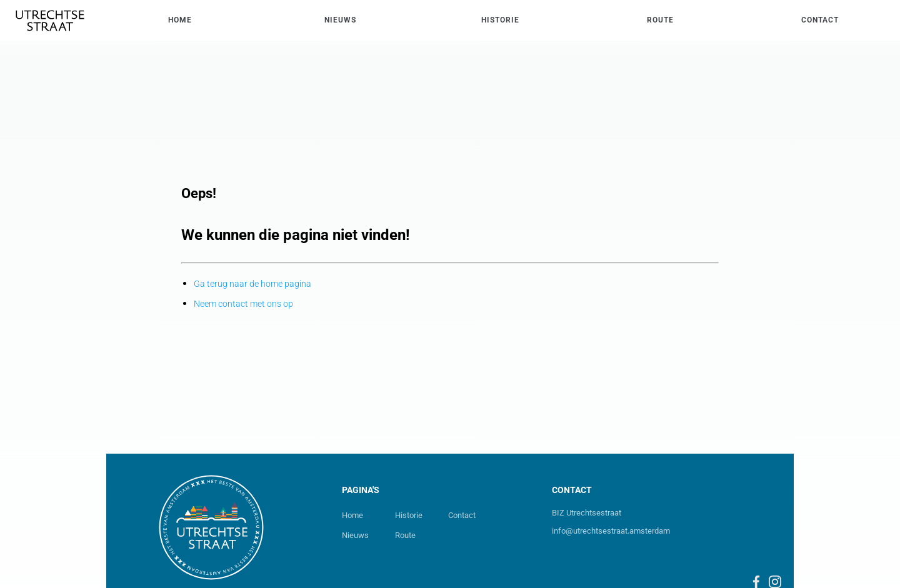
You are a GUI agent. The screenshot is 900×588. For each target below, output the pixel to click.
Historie (409, 515)
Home (352, 515)
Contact (462, 515)
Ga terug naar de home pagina (252, 284)
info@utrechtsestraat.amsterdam (611, 531)
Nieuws (355, 535)
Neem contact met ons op (243, 304)
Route (405, 535)
